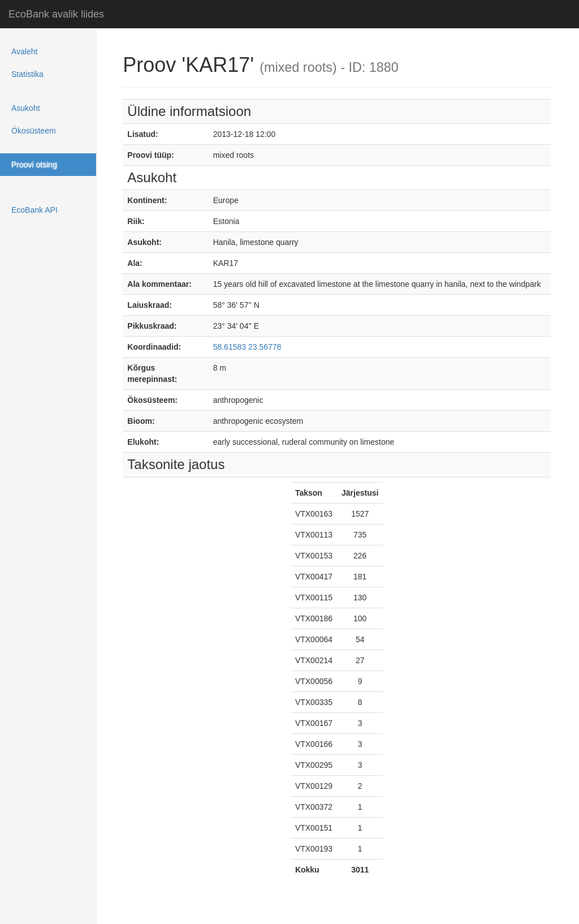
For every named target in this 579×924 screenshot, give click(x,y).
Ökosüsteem (34, 131)
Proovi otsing (34, 165)
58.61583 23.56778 (247, 347)
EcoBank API (34, 210)
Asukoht (26, 108)
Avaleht (24, 51)
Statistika (27, 74)
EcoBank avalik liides (56, 14)
